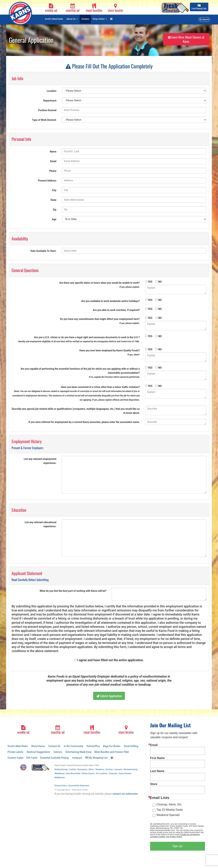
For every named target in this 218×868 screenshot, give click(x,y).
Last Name (157, 771)
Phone (53, 171)
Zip (54, 210)
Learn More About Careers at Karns (186, 39)
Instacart (77, 758)
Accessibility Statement (79, 786)
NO (160, 282)
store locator (116, 8)
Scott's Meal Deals (54, 19)
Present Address (47, 181)
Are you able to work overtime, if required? (116, 310)
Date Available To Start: (44, 251)
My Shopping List (97, 758)
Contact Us (54, 746)
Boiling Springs (61, 769)
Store (154, 784)
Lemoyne (118, 769)
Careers (85, 19)
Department (50, 101)
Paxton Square (88, 773)
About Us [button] (72, 19)
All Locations (102, 773)
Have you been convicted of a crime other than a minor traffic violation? (76, 393)
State (53, 200)
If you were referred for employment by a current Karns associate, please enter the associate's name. (84, 422)
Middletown (60, 773)
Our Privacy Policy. (174, 837)
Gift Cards (32, 758)
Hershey (109, 769)
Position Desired (47, 110)
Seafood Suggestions (38, 752)
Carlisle (73, 769)
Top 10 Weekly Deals (170, 810)
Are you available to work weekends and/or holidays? (110, 301)
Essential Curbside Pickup (55, 758)
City (54, 190)
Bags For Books (112, 746)
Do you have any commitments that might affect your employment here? (100, 321)
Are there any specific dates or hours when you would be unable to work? (99, 285)
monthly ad (73, 8)
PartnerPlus (93, 746)
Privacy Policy (61, 786)
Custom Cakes (16, 758)
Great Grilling (131, 746)
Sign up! (178, 846)
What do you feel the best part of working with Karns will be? (73, 591)
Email (53, 161)
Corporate (113, 773)
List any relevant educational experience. (40, 524)
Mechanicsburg (131, 769)
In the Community (74, 746)
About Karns (38, 746)
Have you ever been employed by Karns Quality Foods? (110, 352)
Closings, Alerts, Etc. (169, 804)
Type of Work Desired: (44, 120)
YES (150, 282)
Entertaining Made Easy (79, 752)
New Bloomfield (73, 773)
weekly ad (51, 8)
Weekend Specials (168, 815)
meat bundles (94, 8)
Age (54, 219)
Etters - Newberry (96, 769)
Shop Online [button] (100, 19)
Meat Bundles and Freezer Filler (112, 752)
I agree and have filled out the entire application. (111, 660)
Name (53, 152)
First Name (157, 758)
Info (199, 7)
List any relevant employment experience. (40, 461)
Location (52, 91)
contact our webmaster (125, 794)
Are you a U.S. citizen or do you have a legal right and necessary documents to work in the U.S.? (79, 339)
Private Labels (15, 752)
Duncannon (82, 769)
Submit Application (109, 696)
